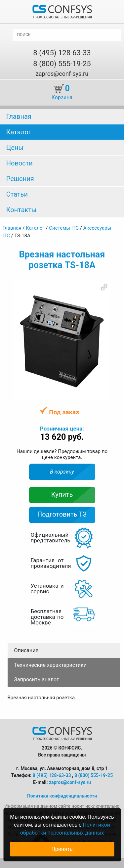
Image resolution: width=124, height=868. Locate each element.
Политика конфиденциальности (62, 796)
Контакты (21, 210)
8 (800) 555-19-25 (62, 64)
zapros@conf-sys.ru (62, 74)
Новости (20, 163)
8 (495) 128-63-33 (62, 53)
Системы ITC (64, 228)
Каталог (19, 132)
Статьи (17, 194)
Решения (20, 179)
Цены (15, 148)
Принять (62, 849)
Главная (19, 116)
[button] (104, 287)
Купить (62, 494)
